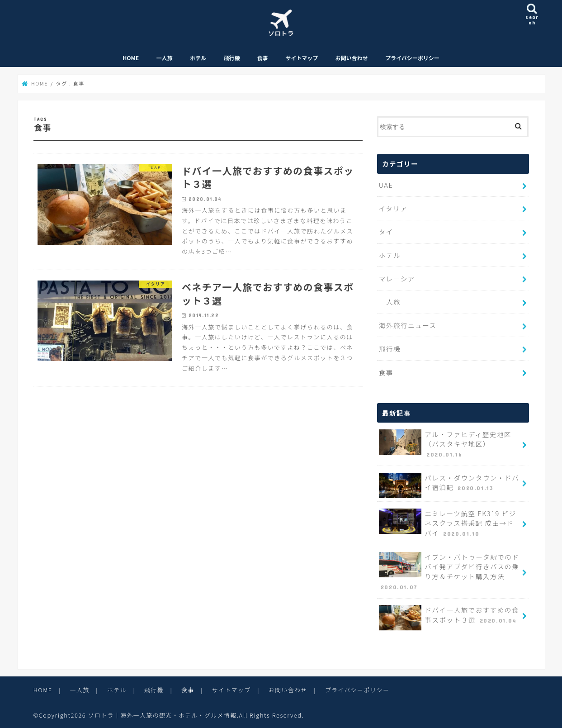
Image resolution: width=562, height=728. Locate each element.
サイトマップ (302, 59)
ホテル (198, 59)
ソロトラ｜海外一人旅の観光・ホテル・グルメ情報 (163, 714)
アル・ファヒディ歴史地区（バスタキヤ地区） (445, 444)
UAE (386, 186)
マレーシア (397, 279)
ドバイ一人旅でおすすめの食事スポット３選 (449, 617)
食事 (263, 59)
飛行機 (231, 59)
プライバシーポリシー (412, 59)
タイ (386, 232)
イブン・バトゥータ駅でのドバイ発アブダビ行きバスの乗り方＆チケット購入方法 (449, 571)
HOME (131, 59)
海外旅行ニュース (408, 326)
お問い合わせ (352, 59)
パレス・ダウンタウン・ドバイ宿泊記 (449, 485)
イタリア (393, 209)
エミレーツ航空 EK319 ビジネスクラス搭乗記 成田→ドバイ (450, 523)
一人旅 (165, 59)
